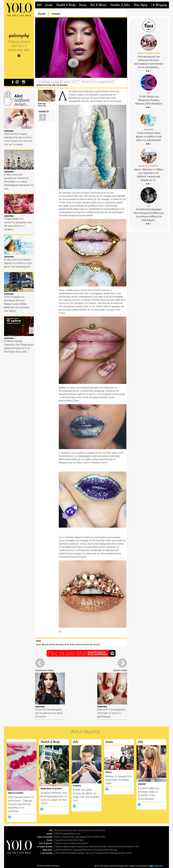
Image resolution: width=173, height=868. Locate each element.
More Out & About (80, 843)
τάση (73, 645)
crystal (97, 645)
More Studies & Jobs (130, 847)
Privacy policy (44, 866)
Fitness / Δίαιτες (62, 837)
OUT (149, 93)
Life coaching (79, 830)
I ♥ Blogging (159, 5)
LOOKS (49, 834)
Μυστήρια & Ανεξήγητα (93, 850)
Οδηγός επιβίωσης (63, 847)
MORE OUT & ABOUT (149, 166)
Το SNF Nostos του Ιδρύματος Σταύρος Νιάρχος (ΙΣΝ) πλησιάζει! (149, 100)
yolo (39, 645)
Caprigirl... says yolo (85, 853)
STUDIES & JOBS (45, 847)
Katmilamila (71, 853)
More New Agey (111, 850)
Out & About (98, 5)
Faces (83, 5)
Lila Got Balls (60, 853)
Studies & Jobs (120, 5)
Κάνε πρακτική (90, 847)
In (60, 843)
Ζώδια (58, 850)
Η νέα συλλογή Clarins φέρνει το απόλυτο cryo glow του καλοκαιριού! (149, 136)
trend (79, 645)
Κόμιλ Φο (42, 106)
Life (39, 5)
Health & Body (66, 5)
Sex (71, 830)
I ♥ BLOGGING (46, 853)
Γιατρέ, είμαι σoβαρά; (78, 837)
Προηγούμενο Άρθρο (44, 670)
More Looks (75, 834)
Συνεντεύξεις (67, 840)
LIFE (51, 830)
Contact (56, 866)
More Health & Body (96, 837)
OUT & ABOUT (46, 843)
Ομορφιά (56, 14)
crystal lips (88, 645)
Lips (67, 645)
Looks (49, 5)
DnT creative (130, 866)
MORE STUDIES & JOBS (149, 53)
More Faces (79, 840)
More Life (101, 830)
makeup (60, 645)
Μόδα (58, 834)
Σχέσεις (65, 830)
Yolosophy (99, 853)
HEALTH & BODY (45, 837)
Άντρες (58, 830)
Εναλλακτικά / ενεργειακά (72, 850)
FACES (50, 840)
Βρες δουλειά (77, 847)
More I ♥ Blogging (112, 853)
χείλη (53, 645)
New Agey (140, 5)
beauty (46, 645)
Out (57, 843)
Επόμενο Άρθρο (120, 670)
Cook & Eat (67, 843)
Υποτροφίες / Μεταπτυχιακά (109, 847)
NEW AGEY (48, 850)
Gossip (58, 840)
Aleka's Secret (126, 853)
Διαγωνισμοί (91, 830)
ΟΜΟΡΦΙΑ (149, 130)
